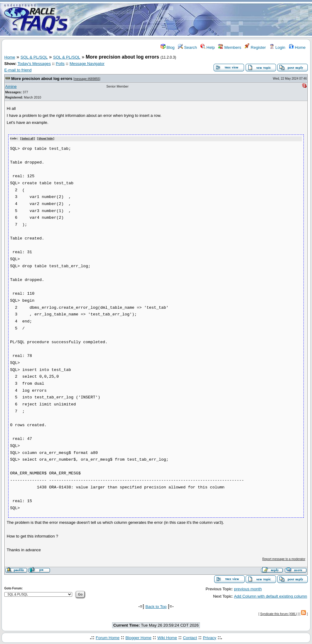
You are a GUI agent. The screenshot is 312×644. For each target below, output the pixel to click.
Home (297, 47)
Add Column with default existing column (271, 596)
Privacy (210, 637)
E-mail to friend (18, 70)
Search (187, 47)
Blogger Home (138, 637)
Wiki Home (167, 637)
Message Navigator (87, 64)
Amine (11, 86)
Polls (60, 64)
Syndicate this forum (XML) (279, 614)
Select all (28, 139)
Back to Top (156, 606)
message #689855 (87, 79)
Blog (168, 47)
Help (208, 47)
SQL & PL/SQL (34, 57)
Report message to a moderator (284, 559)
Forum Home (108, 637)
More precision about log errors (42, 79)
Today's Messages (34, 64)
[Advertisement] (192, 19)
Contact (190, 637)
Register (255, 47)
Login (277, 47)
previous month (248, 589)
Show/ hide (46, 139)
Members (230, 47)
